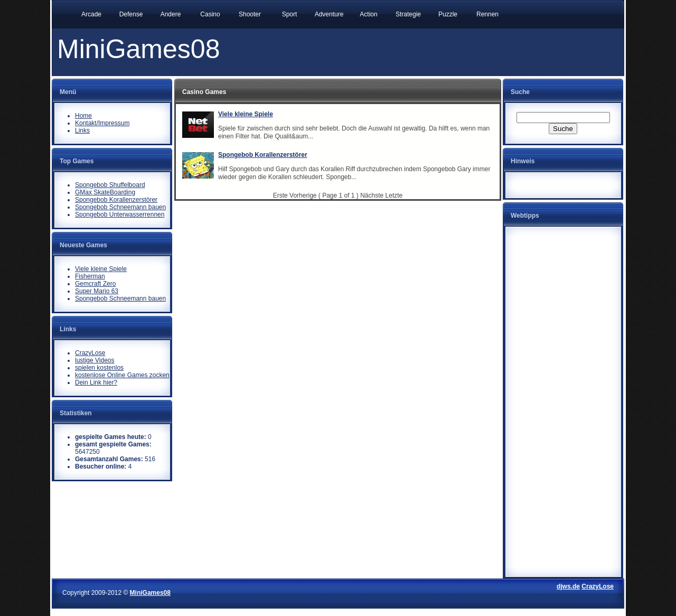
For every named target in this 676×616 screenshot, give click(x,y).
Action (368, 14)
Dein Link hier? (96, 382)
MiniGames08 (150, 593)
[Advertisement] (563, 394)
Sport (290, 14)
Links (82, 130)
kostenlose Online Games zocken (122, 375)
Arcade (91, 14)
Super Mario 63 (97, 291)
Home (83, 116)
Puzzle (448, 14)
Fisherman (90, 276)
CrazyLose (90, 353)
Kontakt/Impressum (102, 123)
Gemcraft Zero (95, 284)
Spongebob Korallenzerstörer (116, 200)
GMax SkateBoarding (105, 192)
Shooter (250, 14)
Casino (210, 14)
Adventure (329, 14)
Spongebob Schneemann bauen (120, 207)
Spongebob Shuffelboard (110, 185)
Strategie (408, 14)
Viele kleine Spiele (101, 269)
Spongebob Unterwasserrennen (120, 214)
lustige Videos (95, 360)
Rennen (487, 14)
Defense (131, 14)
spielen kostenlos (99, 368)
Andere (171, 14)
